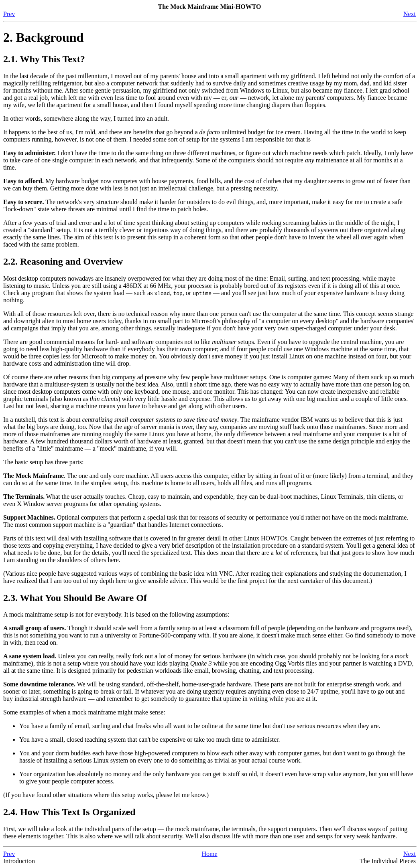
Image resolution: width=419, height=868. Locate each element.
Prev (9, 14)
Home (209, 854)
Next (410, 14)
